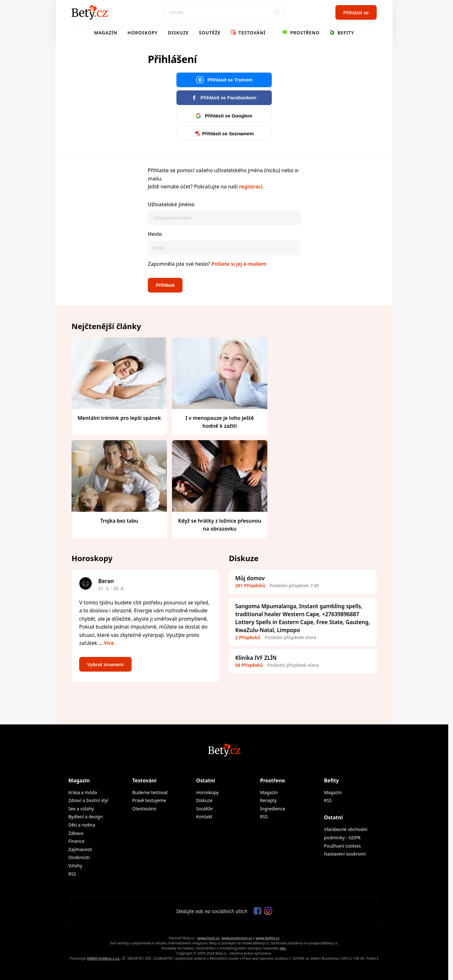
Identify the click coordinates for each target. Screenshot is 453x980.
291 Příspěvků (250, 585)
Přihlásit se (356, 12)
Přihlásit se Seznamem (224, 134)
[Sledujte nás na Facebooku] (256, 911)
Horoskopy (143, 33)
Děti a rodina (82, 825)
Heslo (155, 234)
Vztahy (75, 866)
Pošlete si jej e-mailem (239, 264)
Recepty (268, 800)
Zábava (76, 833)
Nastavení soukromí (345, 854)
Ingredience (273, 809)
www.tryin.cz (208, 938)
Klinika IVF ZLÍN (256, 658)
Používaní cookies (342, 846)
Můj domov (250, 578)
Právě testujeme (149, 800)
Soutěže (210, 33)
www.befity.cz (268, 938)
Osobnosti (79, 857)
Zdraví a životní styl (88, 800)
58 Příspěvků (249, 665)
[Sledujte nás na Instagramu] (267, 911)
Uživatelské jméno (171, 204)
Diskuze (178, 33)
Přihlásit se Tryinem (224, 80)
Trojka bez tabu (119, 521)
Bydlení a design (86, 817)
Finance (76, 841)
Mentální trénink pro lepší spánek (119, 418)
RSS (72, 874)
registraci (251, 187)
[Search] (224, 12)
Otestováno (144, 809)
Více (109, 643)
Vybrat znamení (105, 664)
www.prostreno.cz (237, 938)
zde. (283, 948)
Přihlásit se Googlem (224, 116)
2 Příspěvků (248, 637)
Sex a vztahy (81, 809)
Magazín (106, 33)
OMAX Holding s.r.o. (103, 958)
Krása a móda (83, 792)
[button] (277, 12)
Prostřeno (301, 33)
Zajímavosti (80, 849)
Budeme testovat (150, 792)
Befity (342, 33)
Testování (248, 33)
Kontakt (204, 817)
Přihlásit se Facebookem (224, 98)
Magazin (333, 792)
